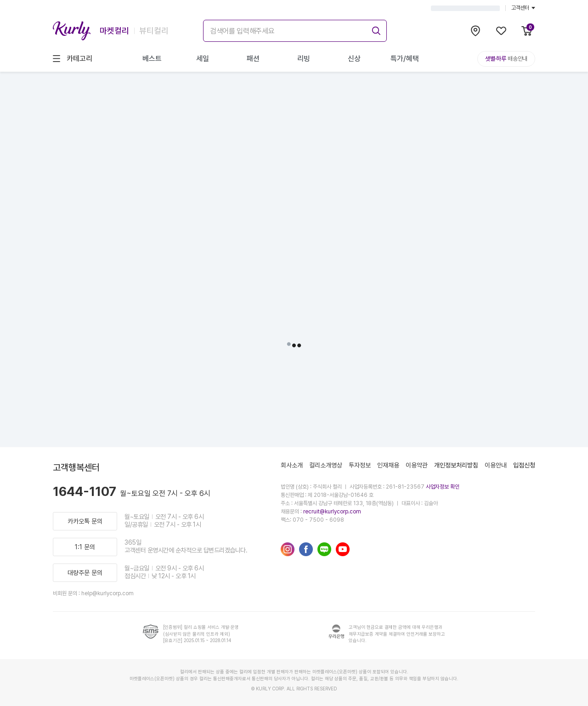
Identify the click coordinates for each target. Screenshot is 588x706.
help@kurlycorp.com (107, 593)
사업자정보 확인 (443, 487)
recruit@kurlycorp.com (332, 512)
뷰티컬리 (154, 31)
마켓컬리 (114, 31)
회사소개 (292, 465)
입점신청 (524, 465)
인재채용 (388, 465)
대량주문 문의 (85, 573)
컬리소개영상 (326, 465)
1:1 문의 (85, 547)
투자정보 (360, 465)
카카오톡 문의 (85, 521)
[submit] (375, 29)
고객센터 (523, 8)
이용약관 (417, 465)
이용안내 (496, 465)
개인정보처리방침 (456, 465)
